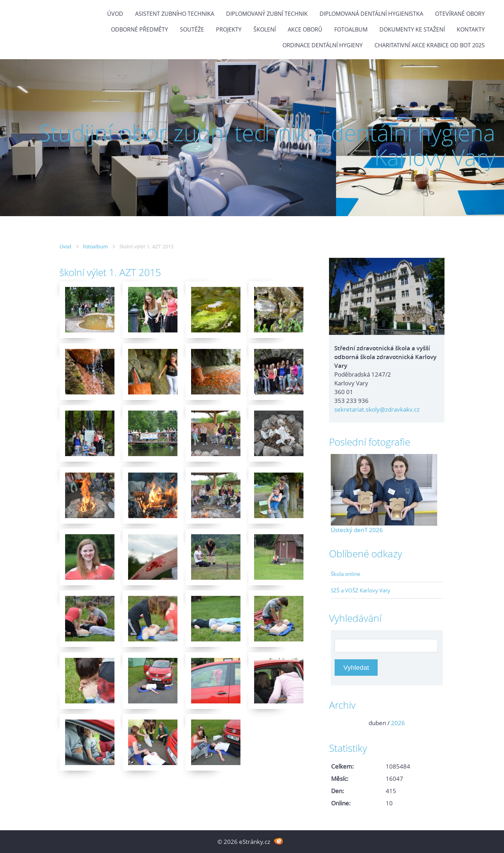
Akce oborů (305, 29)
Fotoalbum (351, 29)
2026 (398, 723)
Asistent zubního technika (175, 14)
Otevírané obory (460, 14)
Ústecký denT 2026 (357, 530)
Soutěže (192, 29)
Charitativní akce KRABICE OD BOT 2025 (430, 45)
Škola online (345, 574)
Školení (265, 29)
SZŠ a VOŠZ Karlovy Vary (360, 590)
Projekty (229, 29)
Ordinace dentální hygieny (323, 45)
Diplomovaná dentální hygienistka (371, 14)
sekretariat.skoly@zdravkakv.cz (377, 409)
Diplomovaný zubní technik (267, 14)
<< (338, 723)
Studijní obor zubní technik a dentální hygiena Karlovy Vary (267, 145)
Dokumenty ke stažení (412, 29)
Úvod (115, 14)
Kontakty (471, 29)
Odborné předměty (139, 29)
